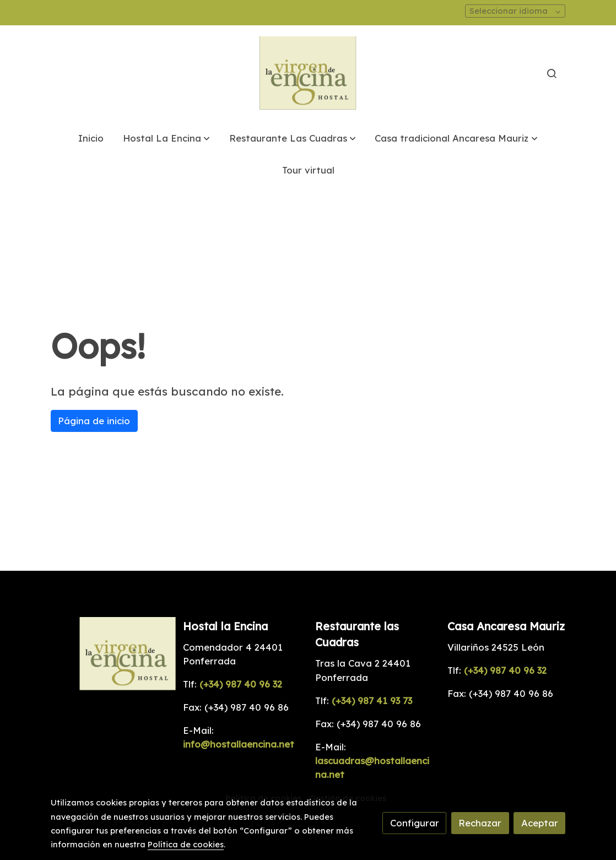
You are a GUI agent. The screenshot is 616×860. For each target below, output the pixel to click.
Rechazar (480, 823)
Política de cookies (186, 844)
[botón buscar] (552, 73)
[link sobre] (110, 654)
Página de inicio (94, 421)
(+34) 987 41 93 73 (371, 701)
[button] (166, 138)
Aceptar (540, 823)
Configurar (415, 823)
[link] (308, 74)
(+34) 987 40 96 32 (241, 684)
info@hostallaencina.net (239, 744)
